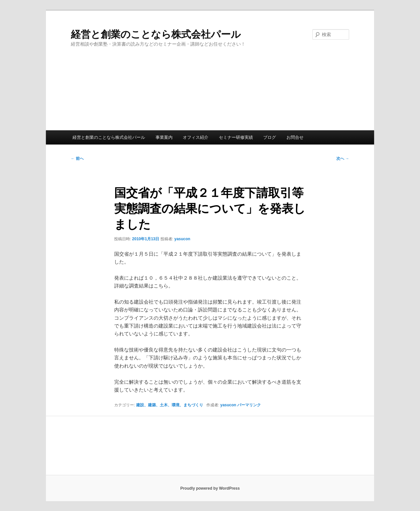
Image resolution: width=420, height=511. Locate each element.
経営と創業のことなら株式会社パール (156, 34)
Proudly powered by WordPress (210, 488)
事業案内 (164, 137)
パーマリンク (249, 405)
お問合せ (295, 137)
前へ (77, 159)
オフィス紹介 (196, 137)
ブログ (270, 137)
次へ (343, 159)
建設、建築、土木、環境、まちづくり (170, 405)
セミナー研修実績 (236, 137)
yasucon (182, 239)
